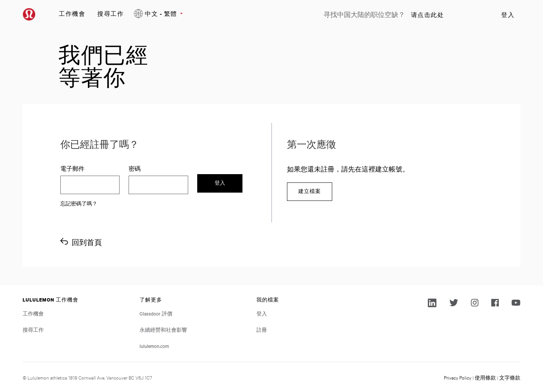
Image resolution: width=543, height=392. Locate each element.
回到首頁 (87, 242)
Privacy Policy (458, 377)
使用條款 (485, 377)
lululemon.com (154, 346)
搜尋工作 (110, 13)
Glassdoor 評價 (156, 313)
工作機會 (72, 13)
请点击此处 (428, 15)
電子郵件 (72, 168)
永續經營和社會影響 (163, 329)
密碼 (135, 168)
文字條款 (510, 377)
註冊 (262, 329)
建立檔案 (310, 191)
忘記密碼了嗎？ (79, 203)
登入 (508, 15)
